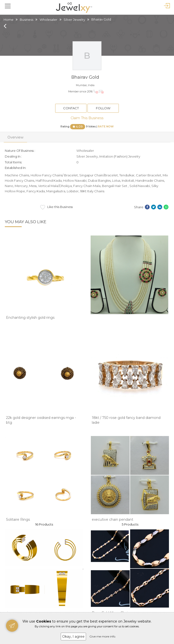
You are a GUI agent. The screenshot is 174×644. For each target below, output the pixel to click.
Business (27, 20)
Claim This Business (87, 118)
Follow (103, 108)
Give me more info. (103, 636)
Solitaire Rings (18, 519)
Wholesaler (48, 20)
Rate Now (106, 126)
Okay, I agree (73, 637)
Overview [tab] (15, 137)
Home (9, 20)
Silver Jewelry (74, 20)
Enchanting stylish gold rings (30, 318)
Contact (71, 108)
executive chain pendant (113, 519)
